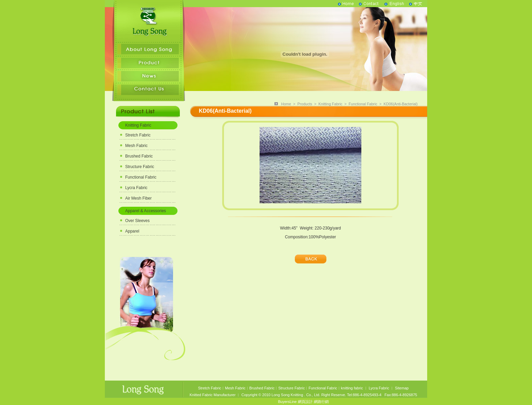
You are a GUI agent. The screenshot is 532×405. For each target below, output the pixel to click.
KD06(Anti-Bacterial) (401, 104)
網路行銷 (321, 402)
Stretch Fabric (138, 135)
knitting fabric (352, 388)
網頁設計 (305, 402)
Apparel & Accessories (146, 211)
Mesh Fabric (136, 146)
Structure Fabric (140, 167)
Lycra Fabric (136, 188)
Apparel (132, 231)
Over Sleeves (137, 221)
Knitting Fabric (138, 125)
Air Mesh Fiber (138, 198)
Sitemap (402, 388)
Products (305, 104)
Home (286, 104)
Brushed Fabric (139, 156)
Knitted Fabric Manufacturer (213, 395)
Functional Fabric (141, 177)
